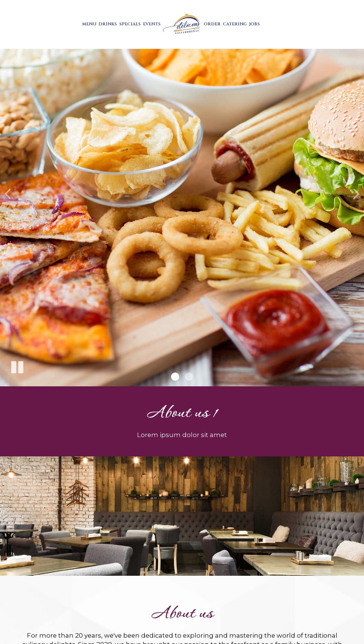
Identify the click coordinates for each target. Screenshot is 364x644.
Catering (235, 24)
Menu (89, 24)
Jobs (254, 24)
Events (152, 24)
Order (212, 24)
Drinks (108, 24)
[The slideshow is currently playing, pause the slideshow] (17, 366)
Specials (130, 24)
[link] (182, 24)
